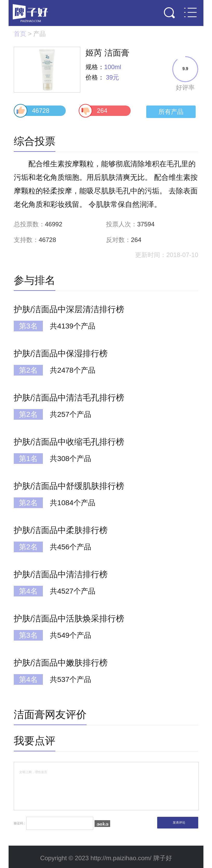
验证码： (62, 823)
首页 (20, 34)
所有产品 (171, 112)
